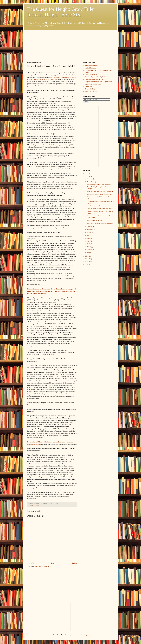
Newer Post (31, 563)
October (90, 227)
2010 (87, 259)
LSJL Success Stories (91, 75)
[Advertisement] (43, 42)
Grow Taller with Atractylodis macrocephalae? (100, 223)
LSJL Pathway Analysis (94, 206)
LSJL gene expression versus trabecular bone (100, 194)
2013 (87, 174)
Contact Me (88, 87)
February (90, 250)
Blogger (86, 635)
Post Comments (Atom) (42, 566)
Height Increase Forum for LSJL (94, 79)
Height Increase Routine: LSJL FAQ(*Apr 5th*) (99, 82)
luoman (74, 635)
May (89, 241)
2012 (87, 176)
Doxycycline (35, 505)
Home (53, 563)
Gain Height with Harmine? (95, 220)
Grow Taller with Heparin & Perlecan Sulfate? (100, 209)
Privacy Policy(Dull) (91, 91)
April (89, 244)
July (88, 235)
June (89, 238)
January (89, 253)
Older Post (74, 563)
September (90, 230)
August (89, 232)
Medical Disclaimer (91, 68)
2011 (87, 256)
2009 (87, 262)
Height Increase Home (91, 66)
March (89, 247)
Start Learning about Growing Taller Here (97, 77)
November (90, 182)
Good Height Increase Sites (93, 84)
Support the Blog (90, 89)
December (90, 179)
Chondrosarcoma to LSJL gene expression (99, 184)
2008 (87, 265)
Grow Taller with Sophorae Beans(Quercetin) (100, 191)
